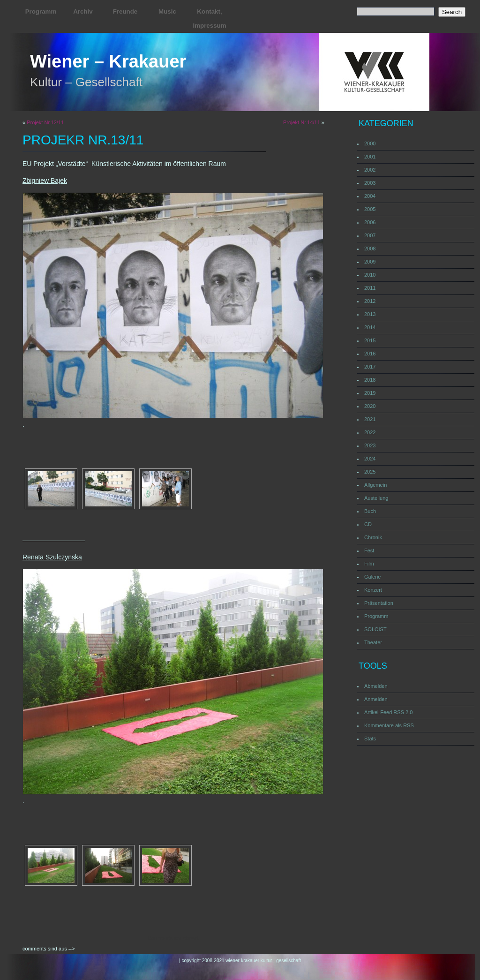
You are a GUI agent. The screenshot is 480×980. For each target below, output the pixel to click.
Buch (370, 511)
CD (368, 524)
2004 (370, 196)
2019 (370, 393)
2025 (370, 472)
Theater (373, 642)
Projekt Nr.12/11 (45, 122)
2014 (370, 327)
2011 (370, 288)
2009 (370, 262)
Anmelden (376, 699)
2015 (370, 340)
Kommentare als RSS (389, 725)
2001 (370, 157)
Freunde (125, 11)
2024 (370, 459)
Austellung (376, 498)
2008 (370, 249)
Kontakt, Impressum (209, 19)
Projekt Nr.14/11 (302, 122)
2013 (370, 314)
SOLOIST (375, 629)
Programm (41, 11)
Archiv (83, 11)
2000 (370, 143)
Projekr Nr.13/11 (83, 140)
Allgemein (375, 485)
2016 (370, 354)
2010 (370, 275)
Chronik (373, 537)
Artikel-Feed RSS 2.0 (388, 712)
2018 (370, 380)
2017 (370, 367)
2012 (370, 301)
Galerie (372, 577)
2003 (370, 183)
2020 (370, 406)
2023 (370, 445)
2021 (370, 419)
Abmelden (376, 686)
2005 (370, 209)
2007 (370, 235)
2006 (370, 222)
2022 (370, 432)
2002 (370, 170)
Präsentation (379, 603)
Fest (369, 550)
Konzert (373, 590)
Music (167, 11)
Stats (370, 739)
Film (369, 564)
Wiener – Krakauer (108, 61)
